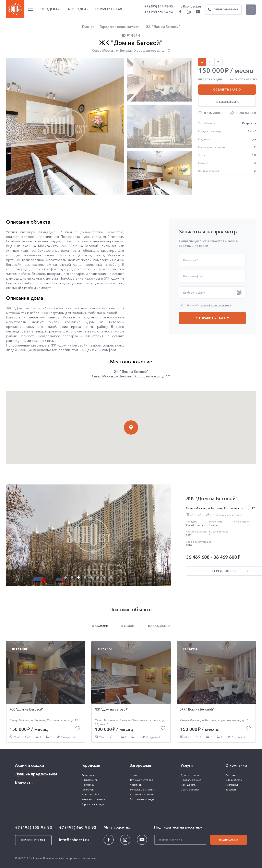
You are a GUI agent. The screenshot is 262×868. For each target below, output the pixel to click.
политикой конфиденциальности (216, 305)
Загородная (77, 9)
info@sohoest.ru (189, 6)
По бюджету (158, 626)
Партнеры (232, 785)
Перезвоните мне (222, 10)
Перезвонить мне (227, 102)
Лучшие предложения (36, 774)
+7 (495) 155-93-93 (159, 6)
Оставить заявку (227, 90)
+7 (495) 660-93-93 (159, 12)
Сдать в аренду (190, 789)
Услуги (187, 765)
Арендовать (188, 785)
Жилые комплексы (94, 799)
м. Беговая (124, 50)
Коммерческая (108, 9)
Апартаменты (90, 780)
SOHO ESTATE (15, 9)
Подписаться (229, 840)
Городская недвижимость (120, 27)
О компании (236, 765)
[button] (99, 189)
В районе (100, 626)
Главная (88, 27)
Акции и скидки (29, 765)
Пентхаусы (88, 785)
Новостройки (90, 794)
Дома (133, 775)
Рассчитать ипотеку (243, 80)
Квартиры (88, 775)
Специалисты (234, 780)
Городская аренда (93, 804)
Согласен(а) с (209, 305)
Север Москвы (103, 50)
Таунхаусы (88, 789)
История (231, 775)
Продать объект (191, 780)
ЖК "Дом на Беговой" (163, 27)
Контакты (24, 783)
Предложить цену (210, 80)
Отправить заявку (212, 318)
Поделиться (246, 113)
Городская (49, 9)
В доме (127, 626)
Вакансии (231, 789)
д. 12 (166, 50)
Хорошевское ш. (147, 50)
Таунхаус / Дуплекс (141, 780)
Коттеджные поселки (143, 794)
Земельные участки (142, 789)
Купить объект (190, 775)
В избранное (214, 113)
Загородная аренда (142, 799)
